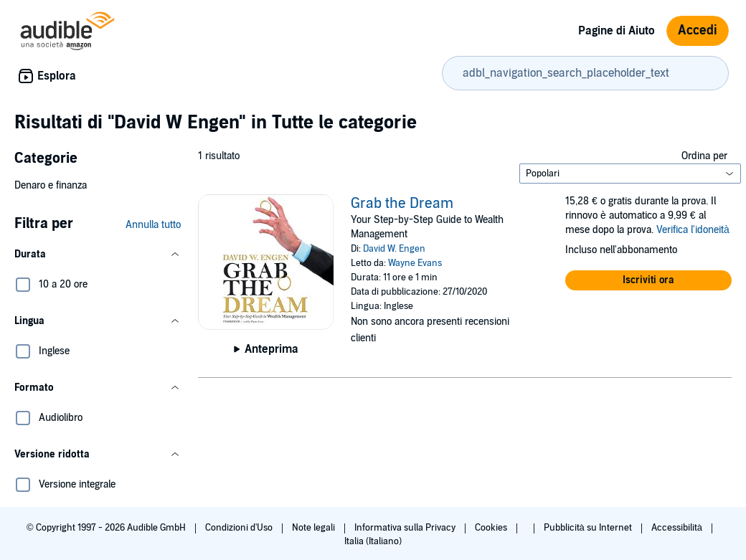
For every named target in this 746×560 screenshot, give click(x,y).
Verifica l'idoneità (693, 230)
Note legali (315, 528)
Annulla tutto (153, 225)
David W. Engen (394, 249)
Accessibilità (678, 528)
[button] (98, 255)
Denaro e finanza (51, 185)
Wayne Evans (415, 263)
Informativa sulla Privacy (406, 528)
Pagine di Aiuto (617, 31)
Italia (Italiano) (373, 541)
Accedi (698, 30)
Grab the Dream (402, 204)
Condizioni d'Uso (240, 528)
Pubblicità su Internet (589, 528)
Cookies (492, 528)
